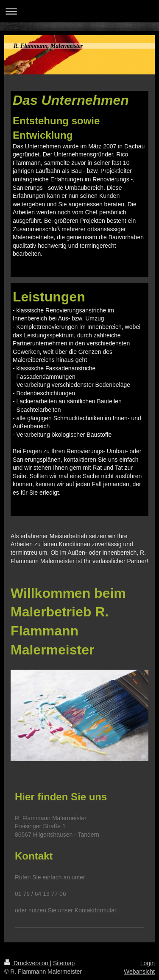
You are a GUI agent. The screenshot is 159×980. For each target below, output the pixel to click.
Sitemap (64, 963)
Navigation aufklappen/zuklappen (79, 11)
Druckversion (27, 963)
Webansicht (139, 972)
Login (148, 963)
